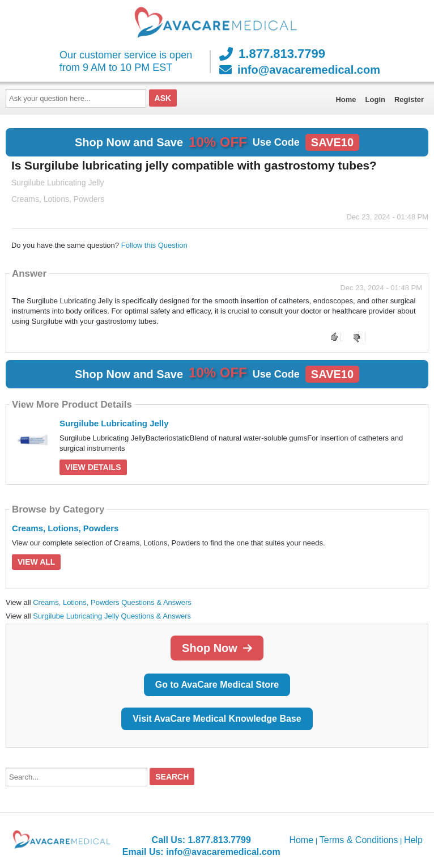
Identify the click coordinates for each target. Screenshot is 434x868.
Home (346, 99)
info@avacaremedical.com (300, 70)
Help (413, 840)
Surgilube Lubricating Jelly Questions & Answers (112, 616)
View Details (93, 467)
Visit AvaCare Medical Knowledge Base (217, 719)
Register (409, 99)
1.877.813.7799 (272, 54)
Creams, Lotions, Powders (65, 528)
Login (375, 99)
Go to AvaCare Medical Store (217, 685)
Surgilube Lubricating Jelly (114, 423)
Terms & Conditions (359, 840)
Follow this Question (154, 245)
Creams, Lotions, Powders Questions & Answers (112, 602)
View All (36, 562)
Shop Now (217, 648)
